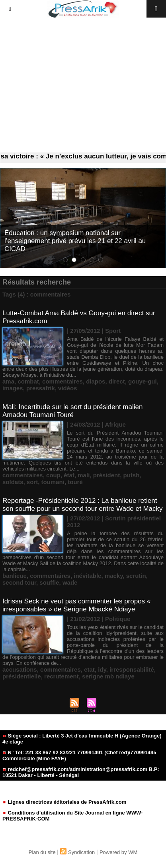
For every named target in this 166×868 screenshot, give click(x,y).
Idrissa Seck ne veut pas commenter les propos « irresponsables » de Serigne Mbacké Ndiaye (76, 605)
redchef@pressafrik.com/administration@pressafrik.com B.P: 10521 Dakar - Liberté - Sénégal (81, 772)
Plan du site (42, 852)
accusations (20, 669)
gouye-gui (143, 381)
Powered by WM (118, 852)
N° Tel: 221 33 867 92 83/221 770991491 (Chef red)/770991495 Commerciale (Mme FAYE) (79, 755)
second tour (19, 582)
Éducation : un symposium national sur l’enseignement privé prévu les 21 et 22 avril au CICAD (75, 241)
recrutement (62, 676)
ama (8, 381)
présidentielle (22, 676)
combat (28, 381)
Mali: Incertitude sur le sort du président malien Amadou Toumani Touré (72, 411)
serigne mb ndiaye (108, 676)
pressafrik (41, 388)
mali (84, 475)
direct (117, 381)
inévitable (87, 576)
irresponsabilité (132, 669)
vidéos (68, 388)
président (107, 475)
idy (102, 669)
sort (32, 482)
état (69, 475)
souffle (49, 582)
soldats (13, 482)
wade (70, 582)
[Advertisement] (83, 85)
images (13, 388)
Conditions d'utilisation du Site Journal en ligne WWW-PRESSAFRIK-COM (72, 816)
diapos (96, 381)
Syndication (81, 852)
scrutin (136, 576)
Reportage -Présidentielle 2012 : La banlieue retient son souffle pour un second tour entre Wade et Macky (83, 505)
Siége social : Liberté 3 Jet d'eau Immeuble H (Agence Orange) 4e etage (82, 739)
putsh (132, 475)
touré (75, 482)
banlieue (15, 576)
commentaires (62, 381)
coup (53, 475)
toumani (53, 482)
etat (89, 669)
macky (114, 576)
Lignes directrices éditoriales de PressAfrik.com (64, 802)
